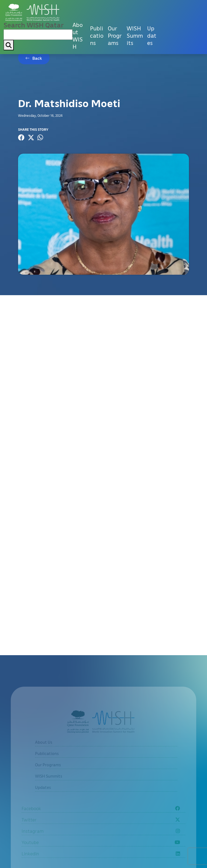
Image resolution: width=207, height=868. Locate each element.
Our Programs (115, 36)
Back (37, 58)
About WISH (78, 36)
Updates (152, 36)
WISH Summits (135, 36)
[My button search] (9, 45)
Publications (97, 36)
